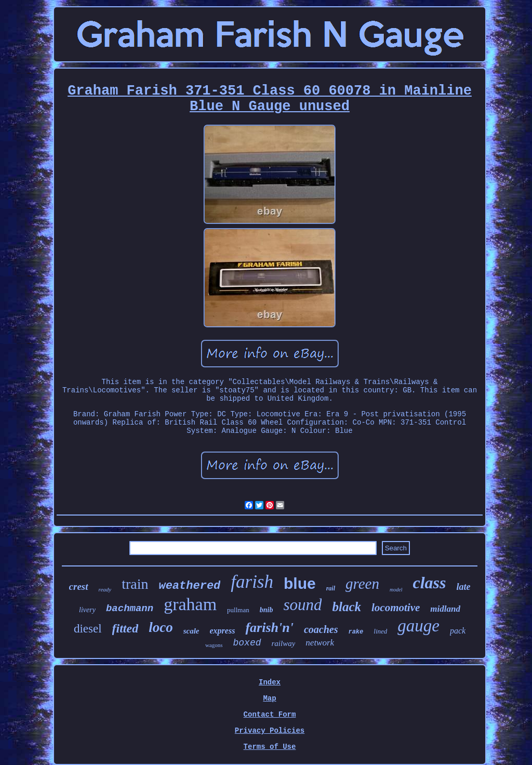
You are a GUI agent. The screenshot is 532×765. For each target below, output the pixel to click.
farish (252, 582)
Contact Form (270, 715)
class (429, 583)
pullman (238, 610)
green (362, 584)
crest (79, 586)
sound (302, 605)
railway (284, 643)
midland (445, 609)
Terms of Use (270, 747)
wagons (214, 645)
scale (191, 631)
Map (269, 698)
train (135, 584)
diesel (88, 629)
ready (105, 589)
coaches (321, 629)
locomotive (396, 608)
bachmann (130, 609)
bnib (267, 610)
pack (458, 631)
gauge (418, 626)
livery (87, 610)
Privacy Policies (270, 731)
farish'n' (269, 628)
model (396, 590)
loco (161, 627)
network (320, 643)
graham (190, 604)
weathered (189, 586)
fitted (125, 628)
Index (270, 682)
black (347, 607)
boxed (247, 643)
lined (380, 631)
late (463, 587)
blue (300, 583)
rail (331, 588)
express (223, 631)
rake (356, 632)
